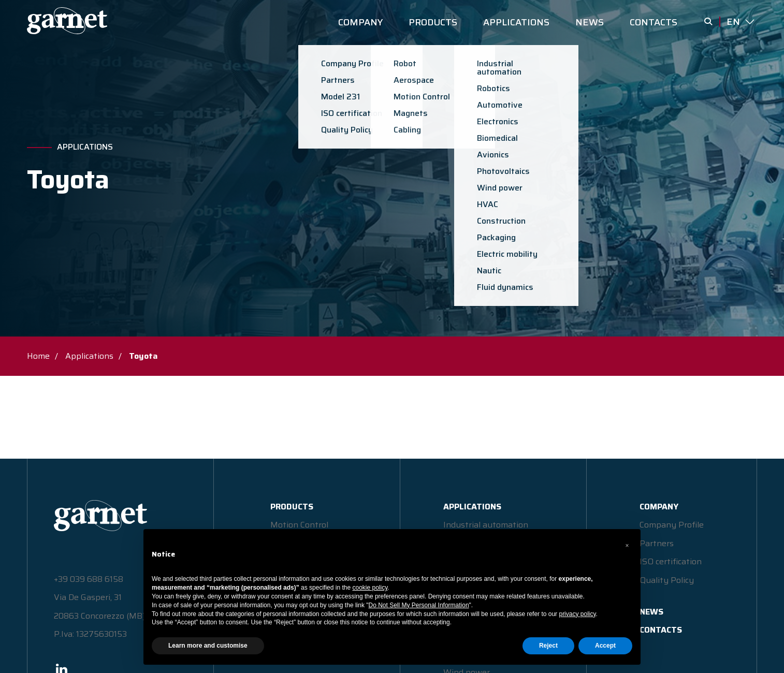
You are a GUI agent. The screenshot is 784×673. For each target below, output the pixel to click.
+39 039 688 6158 (89, 579)
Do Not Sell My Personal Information (419, 605)
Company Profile (672, 525)
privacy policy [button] (577, 614)
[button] (627, 546)
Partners (657, 543)
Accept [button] (605, 646)
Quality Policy (667, 580)
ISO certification (671, 561)
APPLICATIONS (516, 22)
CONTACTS (654, 22)
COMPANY (360, 22)
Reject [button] (548, 646)
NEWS (590, 22)
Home (38, 356)
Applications (85, 147)
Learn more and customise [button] (208, 646)
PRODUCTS (433, 22)
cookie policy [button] (370, 588)
